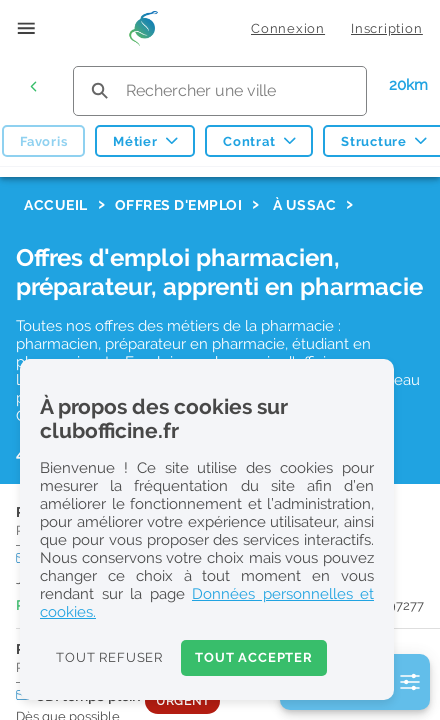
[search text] (219, 90)
